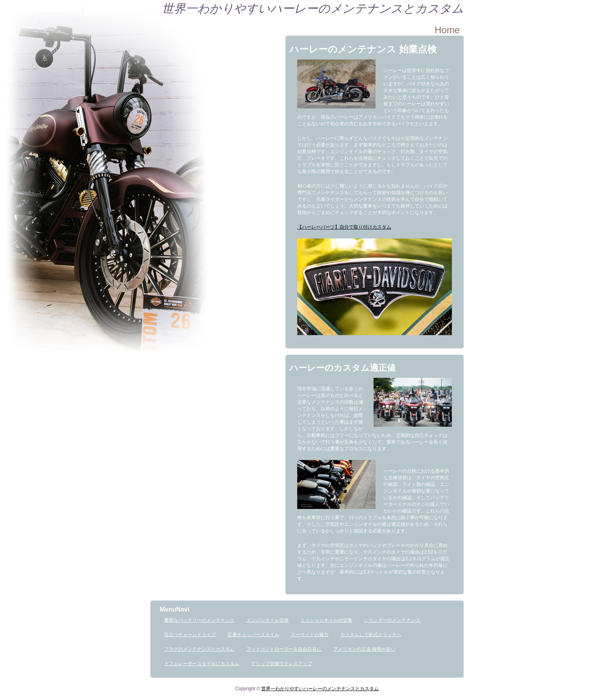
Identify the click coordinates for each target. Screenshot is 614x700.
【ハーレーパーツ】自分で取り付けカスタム (344, 227)
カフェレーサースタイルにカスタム (202, 664)
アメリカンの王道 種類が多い (364, 649)
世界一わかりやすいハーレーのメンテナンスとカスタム (313, 8)
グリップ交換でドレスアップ (282, 664)
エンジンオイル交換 (267, 620)
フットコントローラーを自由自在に (284, 649)
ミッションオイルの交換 (326, 620)
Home (447, 30)
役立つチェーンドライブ (190, 635)
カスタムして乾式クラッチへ (371, 635)
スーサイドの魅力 (310, 635)
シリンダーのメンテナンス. (393, 620)
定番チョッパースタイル (253, 635)
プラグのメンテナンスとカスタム (199, 649)
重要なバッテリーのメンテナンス (199, 620)
